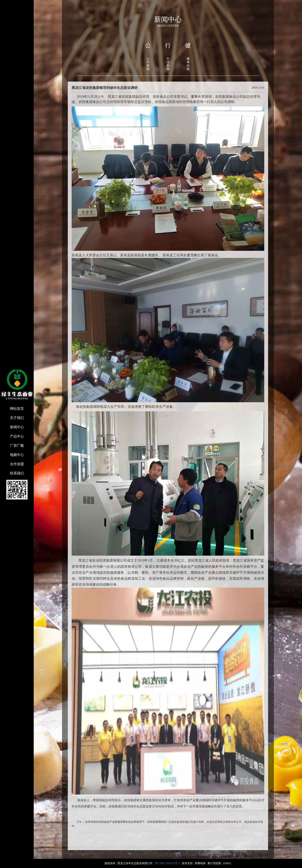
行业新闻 (168, 64)
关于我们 (17, 418)
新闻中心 (17, 427)
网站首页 (17, 409)
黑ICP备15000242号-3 (167, 863)
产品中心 (17, 436)
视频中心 (17, 455)
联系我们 (17, 473)
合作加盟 (17, 464)
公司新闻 (148, 64)
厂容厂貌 (17, 446)
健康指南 (188, 64)
